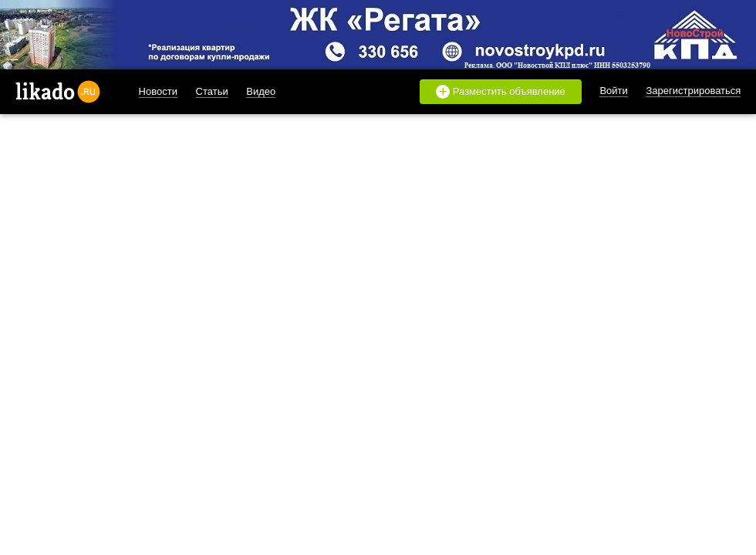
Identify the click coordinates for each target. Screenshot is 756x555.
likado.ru (58, 92)
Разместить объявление (501, 92)
